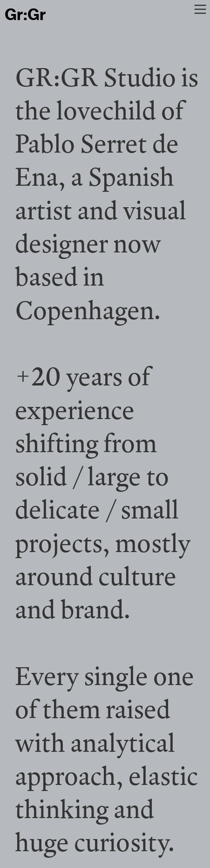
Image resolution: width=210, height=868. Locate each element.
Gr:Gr (25, 14)
